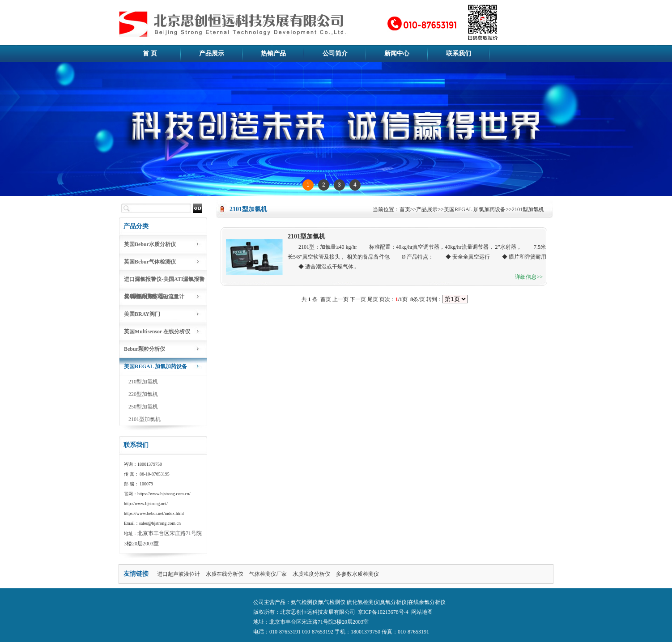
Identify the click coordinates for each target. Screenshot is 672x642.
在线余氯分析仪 (427, 602)
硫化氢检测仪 (363, 602)
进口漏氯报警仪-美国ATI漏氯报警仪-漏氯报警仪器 (164, 282)
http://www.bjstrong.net (145, 504)
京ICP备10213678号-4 (383, 612)
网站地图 (422, 612)
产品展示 (212, 53)
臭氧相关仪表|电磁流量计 (154, 297)
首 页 (150, 53)
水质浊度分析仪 (311, 574)
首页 (405, 209)
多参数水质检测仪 (357, 574)
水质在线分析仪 (225, 574)
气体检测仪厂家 (268, 574)
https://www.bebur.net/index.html (154, 513)
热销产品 (273, 53)
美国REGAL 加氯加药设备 (155, 366)
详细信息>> (529, 277)
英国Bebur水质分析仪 (150, 244)
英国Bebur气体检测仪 (150, 262)
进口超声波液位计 (179, 574)
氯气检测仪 (332, 602)
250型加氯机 (143, 407)
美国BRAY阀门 (142, 314)
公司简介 (335, 53)
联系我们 (459, 53)
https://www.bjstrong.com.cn (163, 494)
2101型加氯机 (145, 419)
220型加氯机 (143, 394)
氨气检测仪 (304, 602)
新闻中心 (397, 53)
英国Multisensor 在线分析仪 (157, 332)
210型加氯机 (143, 382)
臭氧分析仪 (393, 602)
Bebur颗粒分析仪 (145, 349)
